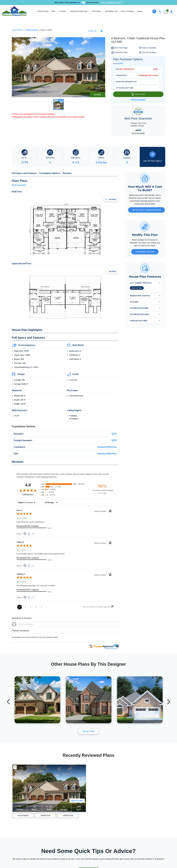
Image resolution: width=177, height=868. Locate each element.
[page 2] (25, 607)
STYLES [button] (63, 11)
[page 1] (20, 607)
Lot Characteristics (141, 283)
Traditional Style (32, 30)
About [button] (140, 11)
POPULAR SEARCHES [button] (79, 11)
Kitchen (134, 302)
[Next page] (46, 607)
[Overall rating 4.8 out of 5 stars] (28, 490)
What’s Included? (138, 100)
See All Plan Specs (152, 157)
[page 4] (36, 607)
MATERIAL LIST (112, 11)
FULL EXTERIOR (23, 816)
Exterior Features (140, 314)
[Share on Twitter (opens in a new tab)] (29, 534)
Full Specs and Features (24, 173)
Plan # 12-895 (77, 801)
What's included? (19, 185)
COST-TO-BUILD (127, 11)
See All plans (89, 731)
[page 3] (31, 607)
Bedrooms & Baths (140, 296)
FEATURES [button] (97, 11)
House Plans (17, 30)
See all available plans (112, 3)
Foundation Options (50, 173)
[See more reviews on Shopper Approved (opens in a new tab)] (33, 534)
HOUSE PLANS (43, 11)
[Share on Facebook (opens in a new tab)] (25, 534)
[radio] (65, 484)
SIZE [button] (53, 11)
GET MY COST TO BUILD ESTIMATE (147, 210)
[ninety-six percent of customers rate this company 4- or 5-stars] (102, 489)
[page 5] (41, 607)
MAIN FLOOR (45, 816)
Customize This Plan (145, 252)
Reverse (97, 95)
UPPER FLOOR (68, 816)
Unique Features (139, 321)
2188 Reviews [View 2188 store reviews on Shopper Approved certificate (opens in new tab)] (31, 494)
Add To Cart (138, 94)
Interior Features (139, 308)
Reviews (67, 173)
